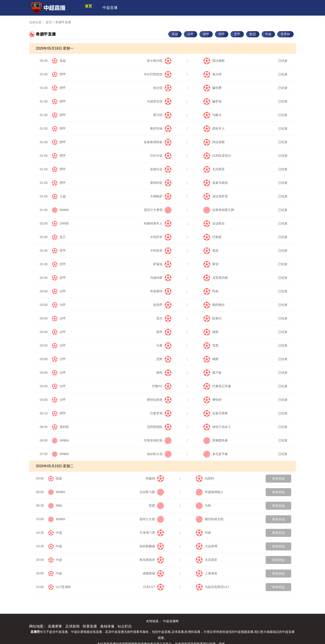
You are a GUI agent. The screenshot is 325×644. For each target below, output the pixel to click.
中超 (268, 34)
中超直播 (118, 8)
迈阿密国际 (159, 427)
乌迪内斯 (161, 278)
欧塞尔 (213, 318)
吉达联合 (214, 223)
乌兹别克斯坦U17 (213, 587)
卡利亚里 (161, 251)
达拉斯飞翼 (152, 492)
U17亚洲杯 (63, 587)
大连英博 (207, 546)
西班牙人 (214, 128)
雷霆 (156, 506)
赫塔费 (213, 88)
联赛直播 (90, 626)
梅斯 (211, 359)
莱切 (211, 264)
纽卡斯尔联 (159, 61)
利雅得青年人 (158, 223)
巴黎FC (162, 386)
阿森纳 (155, 478)
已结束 (282, 61)
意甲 (237, 34)
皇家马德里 (216, 183)
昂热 (211, 291)
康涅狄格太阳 (210, 519)
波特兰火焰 (152, 519)
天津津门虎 (152, 533)
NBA (59, 506)
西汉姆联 (214, 61)
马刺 (203, 506)
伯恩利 (205, 478)
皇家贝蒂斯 (216, 413)
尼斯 (164, 359)
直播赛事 (55, 626)
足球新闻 (72, 626)
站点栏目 (125, 626)
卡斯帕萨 (161, 196)
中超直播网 (171, 621)
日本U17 (153, 587)
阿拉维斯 (214, 142)
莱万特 (162, 115)
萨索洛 (162, 264)
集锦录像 (107, 626)
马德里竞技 (159, 101)
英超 (175, 34)
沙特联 (64, 223)
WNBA (64, 210)
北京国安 (207, 560)
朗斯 (211, 332)
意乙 (63, 237)
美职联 (64, 427)
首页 (92, 8)
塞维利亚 (161, 183)
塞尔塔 (213, 74)
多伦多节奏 (216, 454)
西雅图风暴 (216, 440)
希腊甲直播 (63, 22)
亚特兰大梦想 (158, 210)
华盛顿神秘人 (210, 492)
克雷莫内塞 (216, 278)
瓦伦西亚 (214, 169)
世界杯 (285, 34)
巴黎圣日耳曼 (217, 386)
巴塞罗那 (161, 413)
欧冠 (253, 34)
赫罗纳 (213, 101)
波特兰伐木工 (217, 427)
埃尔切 (162, 88)
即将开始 (279, 479)
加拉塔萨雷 (216, 196)
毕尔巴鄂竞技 (158, 74)
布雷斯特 (161, 291)
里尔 (164, 318)
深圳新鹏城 (152, 546)
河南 (203, 533)
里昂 (164, 332)
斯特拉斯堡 (159, 400)
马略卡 (213, 115)
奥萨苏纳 (161, 128)
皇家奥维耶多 (158, 142)
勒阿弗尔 (214, 305)
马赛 (164, 345)
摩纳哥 (213, 400)
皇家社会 (161, 169)
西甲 (222, 34)
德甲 (206, 34)
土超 (63, 196)
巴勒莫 (213, 237)
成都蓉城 (153, 573)
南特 (164, 373)
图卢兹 (213, 373)
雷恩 (211, 345)
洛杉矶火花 (159, 454)
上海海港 (207, 573)
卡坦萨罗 (161, 237)
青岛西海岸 (152, 560)
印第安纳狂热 (158, 440)
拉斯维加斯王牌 (219, 210)
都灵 (211, 251)
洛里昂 (162, 305)
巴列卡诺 (161, 156)
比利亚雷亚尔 (217, 156)
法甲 (191, 34)
